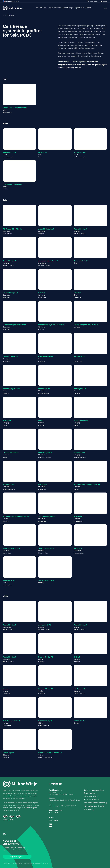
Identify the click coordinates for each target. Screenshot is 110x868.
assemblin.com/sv (9, 157)
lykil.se (5, 457)
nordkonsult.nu (8, 112)
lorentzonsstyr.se (44, 725)
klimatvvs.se (7, 725)
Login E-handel (93, 1)
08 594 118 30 (54, 813)
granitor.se (6, 361)
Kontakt (104, 1)
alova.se (41, 234)
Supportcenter (79, 8)
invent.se (41, 425)
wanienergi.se (7, 585)
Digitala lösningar (68, 8)
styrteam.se (42, 521)
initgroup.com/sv (44, 393)
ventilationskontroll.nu (45, 757)
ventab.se (6, 757)
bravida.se (6, 297)
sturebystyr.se (7, 234)
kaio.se (76, 425)
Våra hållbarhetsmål (91, 800)
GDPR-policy (89, 809)
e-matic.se (6, 329)
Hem (4, 15)
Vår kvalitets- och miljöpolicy (94, 806)
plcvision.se (42, 489)
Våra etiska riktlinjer (91, 796)
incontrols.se (78, 361)
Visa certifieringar (8, 820)
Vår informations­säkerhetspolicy (96, 803)
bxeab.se (77, 662)
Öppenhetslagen (90, 793)
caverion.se (42, 297)
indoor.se (6, 393)
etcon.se (41, 329)
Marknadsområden (55, 8)
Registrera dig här (17, 857)
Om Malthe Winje (42, 8)
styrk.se (5, 189)
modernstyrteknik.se (45, 457)
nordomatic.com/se (80, 157)
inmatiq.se (77, 393)
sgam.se (77, 489)
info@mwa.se (53, 820)
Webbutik (88, 8)
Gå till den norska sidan (11, 1)
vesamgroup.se (79, 553)
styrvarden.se (78, 521)
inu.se (40, 157)
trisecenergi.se (8, 553)
